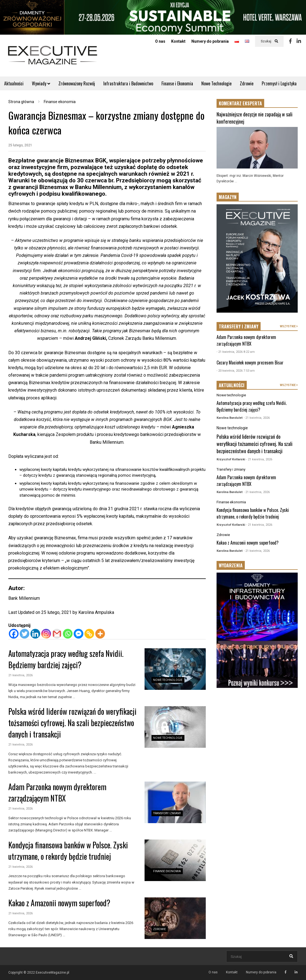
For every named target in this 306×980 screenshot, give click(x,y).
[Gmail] (57, 634)
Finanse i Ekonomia (177, 83)
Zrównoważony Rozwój (77, 83)
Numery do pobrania (210, 41)
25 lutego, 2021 (20, 145)
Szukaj (269, 41)
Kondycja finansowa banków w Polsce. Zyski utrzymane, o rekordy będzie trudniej (68, 851)
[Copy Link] (89, 634)
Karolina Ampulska (96, 612)
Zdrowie (247, 83)
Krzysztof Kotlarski (231, 459)
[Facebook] (14, 634)
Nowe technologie (168, 680)
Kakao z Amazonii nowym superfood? (59, 903)
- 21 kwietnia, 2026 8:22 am (236, 352)
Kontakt (178, 41)
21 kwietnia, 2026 (20, 675)
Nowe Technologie (216, 83)
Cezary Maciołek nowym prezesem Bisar (250, 363)
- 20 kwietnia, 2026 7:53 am (236, 371)
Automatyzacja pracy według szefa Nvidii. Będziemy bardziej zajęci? (66, 659)
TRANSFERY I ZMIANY (239, 326)
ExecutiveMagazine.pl (52, 973)
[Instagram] (46, 634)
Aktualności (14, 83)
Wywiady (41, 83)
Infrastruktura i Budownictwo (128, 83)
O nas (160, 41)
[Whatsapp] (68, 634)
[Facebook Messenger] (79, 634)
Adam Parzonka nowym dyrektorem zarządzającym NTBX (57, 792)
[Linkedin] (35, 634)
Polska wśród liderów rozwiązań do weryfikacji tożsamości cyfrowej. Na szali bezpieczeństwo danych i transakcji (72, 723)
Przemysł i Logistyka (279, 83)
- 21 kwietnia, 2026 (257, 418)
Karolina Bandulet (230, 418)
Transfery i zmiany (167, 813)
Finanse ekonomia (167, 871)
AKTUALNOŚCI (232, 385)
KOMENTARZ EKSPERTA (240, 103)
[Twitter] (25, 634)
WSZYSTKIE (289, 326)
